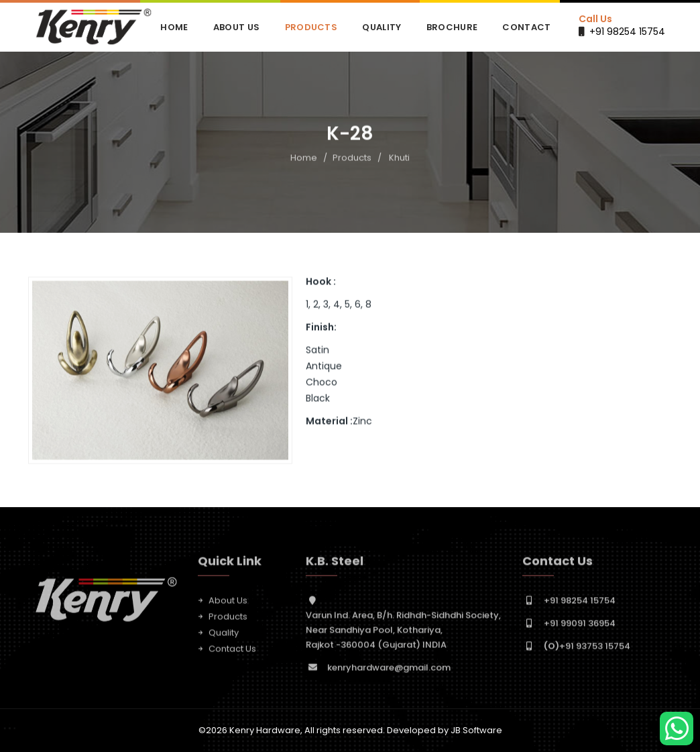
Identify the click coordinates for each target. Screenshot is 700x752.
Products (311, 27)
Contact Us (232, 651)
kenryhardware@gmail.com (389, 670)
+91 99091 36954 (580, 626)
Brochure (452, 27)
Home (174, 27)
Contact (526, 27)
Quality (382, 27)
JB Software (476, 730)
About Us (236, 27)
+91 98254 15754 (627, 32)
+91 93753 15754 (587, 648)
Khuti (399, 158)
